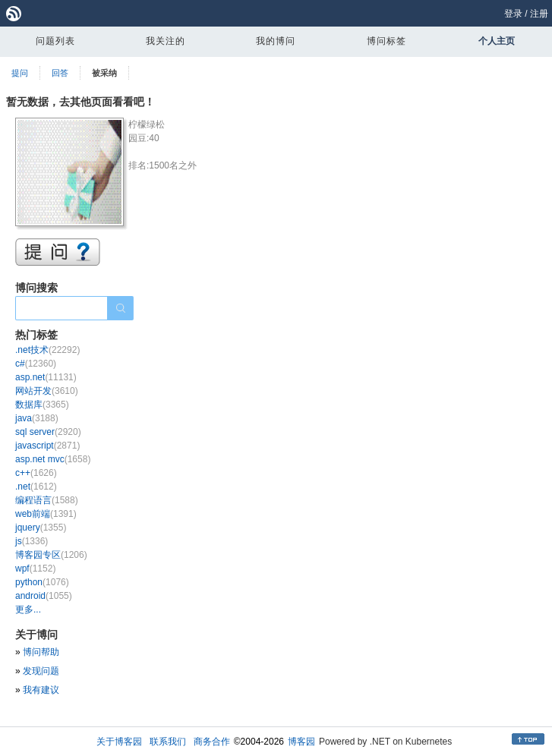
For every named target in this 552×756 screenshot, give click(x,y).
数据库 (42, 405)
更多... (28, 610)
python (42, 582)
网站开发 (47, 391)
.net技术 (47, 350)
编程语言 (47, 500)
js (32, 541)
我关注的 (166, 41)
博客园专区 (51, 555)
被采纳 (104, 73)
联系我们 (168, 742)
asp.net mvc (53, 459)
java (37, 418)
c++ (36, 473)
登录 (513, 14)
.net (36, 487)
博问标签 (386, 41)
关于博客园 (119, 742)
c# (36, 364)
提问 (20, 73)
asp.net (46, 377)
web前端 (46, 514)
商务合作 (212, 742)
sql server (48, 432)
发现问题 (41, 671)
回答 (60, 73)
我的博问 (276, 41)
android (44, 596)
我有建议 (41, 690)
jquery (41, 528)
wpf (35, 569)
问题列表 (55, 41)
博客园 (301, 742)
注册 (539, 14)
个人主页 (497, 41)
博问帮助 (41, 652)
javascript (47, 446)
